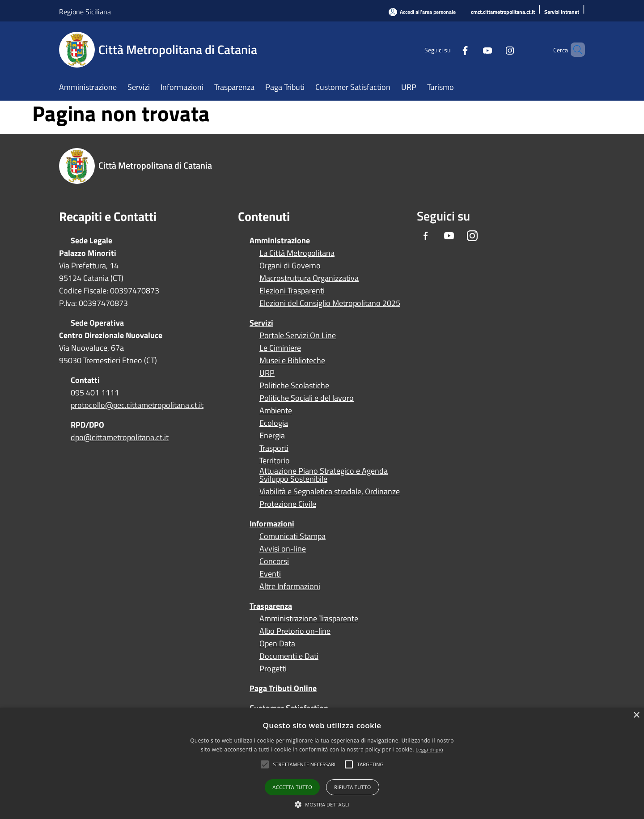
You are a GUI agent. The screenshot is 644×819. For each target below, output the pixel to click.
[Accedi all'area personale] (422, 12)
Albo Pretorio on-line (295, 631)
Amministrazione (280, 240)
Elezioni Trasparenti (292, 291)
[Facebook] (450, 49)
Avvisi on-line (283, 549)
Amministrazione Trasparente (309, 619)
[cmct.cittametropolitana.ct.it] (503, 12)
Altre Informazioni (290, 586)
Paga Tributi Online (283, 688)
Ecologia (274, 423)
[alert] (322, 763)
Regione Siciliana (85, 12)
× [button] (636, 715)
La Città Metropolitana (297, 253)
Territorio (275, 461)
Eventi (270, 574)
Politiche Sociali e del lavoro (307, 398)
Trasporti (274, 448)
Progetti (273, 669)
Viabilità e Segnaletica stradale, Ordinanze (330, 492)
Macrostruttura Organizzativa (309, 278)
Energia (272, 436)
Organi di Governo (290, 266)
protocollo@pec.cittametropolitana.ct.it (137, 405)
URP (267, 373)
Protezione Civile (288, 504)
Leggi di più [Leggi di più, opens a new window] (429, 749)
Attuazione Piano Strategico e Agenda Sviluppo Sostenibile (324, 475)
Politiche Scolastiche (294, 386)
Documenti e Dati (289, 656)
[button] (304, 764)
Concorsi (274, 561)
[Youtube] (472, 49)
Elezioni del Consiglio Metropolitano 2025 (330, 303)
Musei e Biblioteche (292, 361)
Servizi (261, 323)
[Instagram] (495, 49)
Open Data (277, 644)
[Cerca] (574, 50)
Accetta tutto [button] (292, 787)
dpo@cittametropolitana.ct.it (120, 437)
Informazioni (272, 524)
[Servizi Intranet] (562, 12)
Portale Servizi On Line (298, 335)
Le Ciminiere (280, 348)
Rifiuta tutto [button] (352, 787)
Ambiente (276, 411)
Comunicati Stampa (292, 536)
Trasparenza (271, 606)
